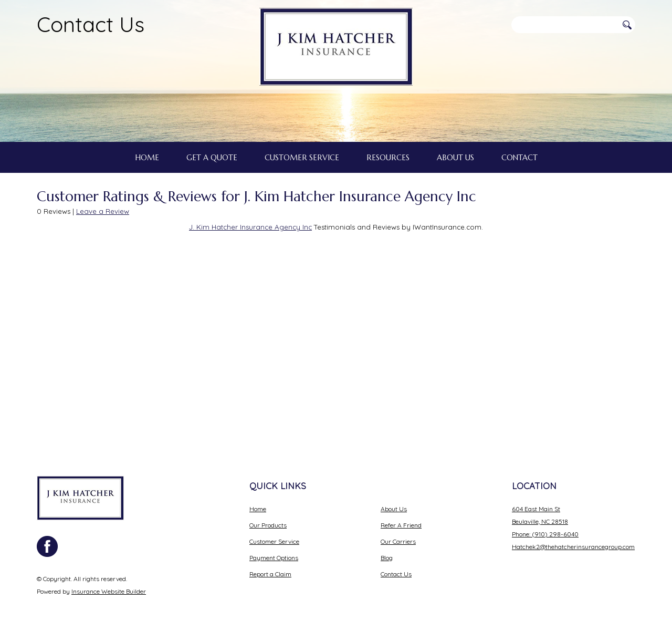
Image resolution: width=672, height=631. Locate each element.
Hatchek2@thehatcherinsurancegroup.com (573, 540)
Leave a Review (103, 285)
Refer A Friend (401, 519)
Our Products (268, 519)
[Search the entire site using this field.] (564, 25)
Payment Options (274, 551)
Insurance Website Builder (109, 585)
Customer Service (274, 535)
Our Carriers (398, 535)
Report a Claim (270, 568)
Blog (387, 551)
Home (258, 503)
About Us (394, 503)
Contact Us (91, 24)
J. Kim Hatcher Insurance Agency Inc (250, 301)
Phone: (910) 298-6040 (545, 528)
